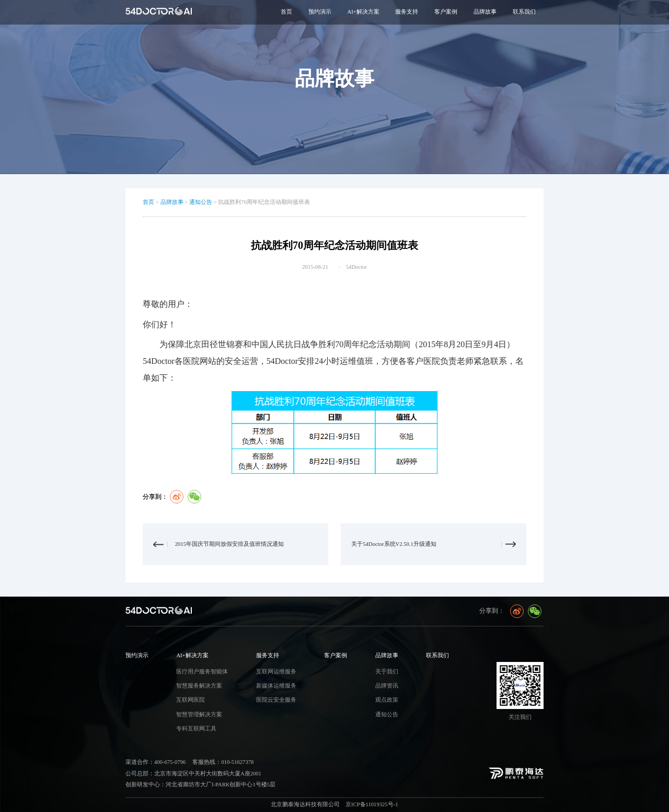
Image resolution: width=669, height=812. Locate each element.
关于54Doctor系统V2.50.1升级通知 (394, 544)
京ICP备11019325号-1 (372, 804)
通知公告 (201, 202)
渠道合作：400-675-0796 (155, 762)
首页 (286, 12)
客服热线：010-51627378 (223, 762)
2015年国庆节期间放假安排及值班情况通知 (229, 544)
